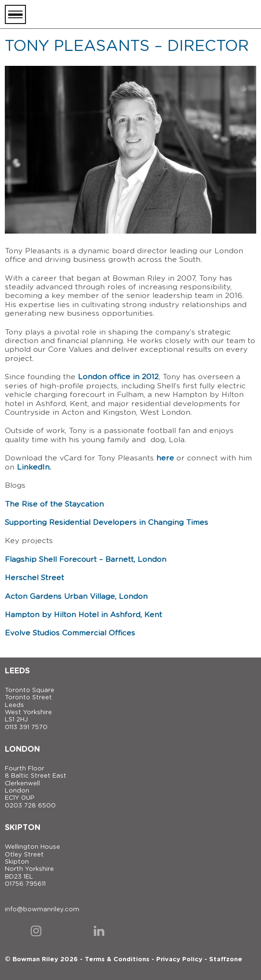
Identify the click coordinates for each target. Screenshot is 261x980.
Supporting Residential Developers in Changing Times (106, 523)
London (22, 749)
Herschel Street (34, 578)
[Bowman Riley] (208, 14)
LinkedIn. (34, 467)
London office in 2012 (118, 377)
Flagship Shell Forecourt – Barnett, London (86, 560)
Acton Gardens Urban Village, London (76, 597)
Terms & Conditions (117, 960)
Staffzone (226, 960)
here (165, 458)
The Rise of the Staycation (54, 504)
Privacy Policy (179, 960)
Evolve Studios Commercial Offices (70, 633)
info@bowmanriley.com (42, 910)
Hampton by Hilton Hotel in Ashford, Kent (83, 615)
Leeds (17, 671)
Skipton (23, 828)
